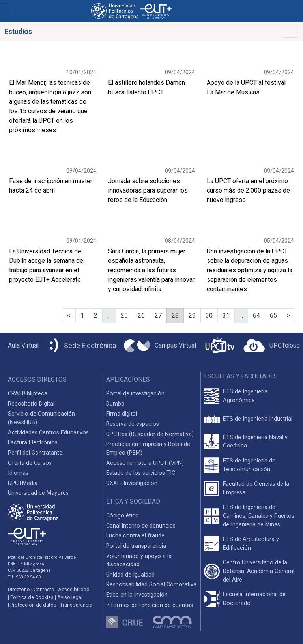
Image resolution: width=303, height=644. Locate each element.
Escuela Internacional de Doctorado (254, 599)
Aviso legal (70, 597)
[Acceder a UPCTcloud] (272, 346)
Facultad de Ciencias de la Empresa (256, 488)
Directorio (19, 589)
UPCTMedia (23, 483)
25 (124, 315)
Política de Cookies (32, 597)
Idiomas (18, 473)
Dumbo (115, 404)
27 (158, 315)
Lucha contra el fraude (135, 536)
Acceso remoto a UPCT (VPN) (145, 463)
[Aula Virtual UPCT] (21, 346)
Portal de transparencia (136, 546)
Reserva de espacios (133, 424)
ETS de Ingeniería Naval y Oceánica (255, 442)
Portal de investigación (135, 394)
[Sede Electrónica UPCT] (81, 346)
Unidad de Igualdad (130, 575)
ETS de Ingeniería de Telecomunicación (249, 465)
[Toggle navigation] (5, 11)
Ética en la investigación (137, 595)
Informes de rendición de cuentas (150, 605)
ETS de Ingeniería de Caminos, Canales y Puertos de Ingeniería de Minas (259, 516)
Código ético (123, 516)
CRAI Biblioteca (28, 394)
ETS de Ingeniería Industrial (258, 419)
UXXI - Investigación (132, 483)
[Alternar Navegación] (290, 32)
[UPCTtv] (220, 346)
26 (141, 315)
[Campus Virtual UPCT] (160, 346)
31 (226, 315)
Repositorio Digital (31, 404)
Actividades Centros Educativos (48, 433)
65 (273, 315)
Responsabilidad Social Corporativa (151, 585)
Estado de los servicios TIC (141, 473)
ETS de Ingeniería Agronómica (245, 396)
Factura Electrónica (33, 443)
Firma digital (122, 414)
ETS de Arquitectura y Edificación (251, 544)
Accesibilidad (74, 589)
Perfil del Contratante (35, 453)
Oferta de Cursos (30, 463)
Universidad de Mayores (38, 493)
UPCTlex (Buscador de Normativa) (150, 434)
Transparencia (76, 605)
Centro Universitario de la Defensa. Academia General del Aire (259, 571)
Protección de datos (33, 605)
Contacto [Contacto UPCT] (44, 589)
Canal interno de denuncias (141, 526)
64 (256, 315)
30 (209, 315)
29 (192, 315)
